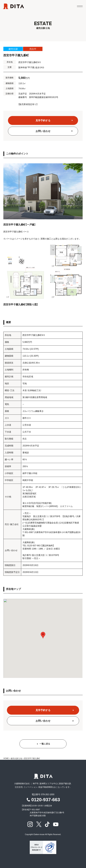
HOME (6, 758)
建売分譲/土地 (16, 758)
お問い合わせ (43, 131)
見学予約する (43, 120)
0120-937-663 (46, 800)
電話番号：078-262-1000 (43, 794)
